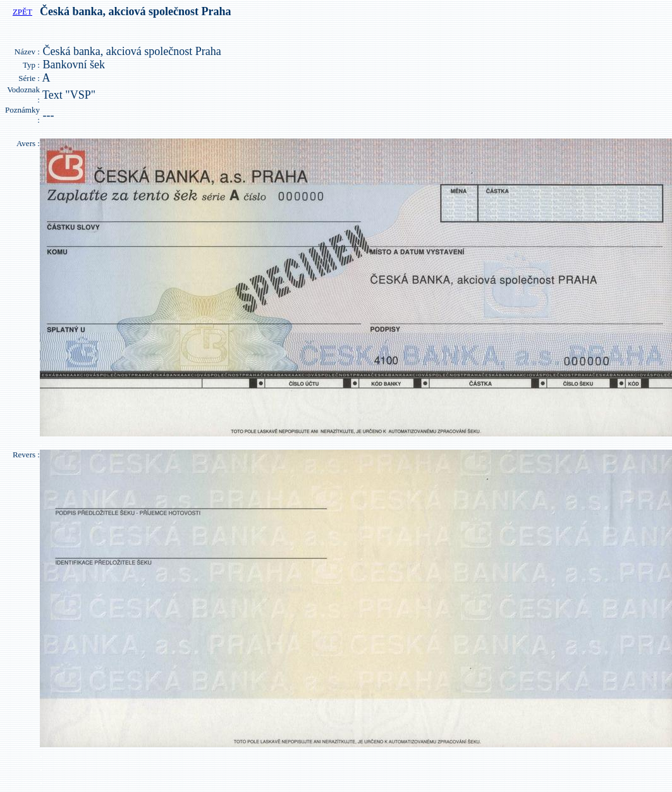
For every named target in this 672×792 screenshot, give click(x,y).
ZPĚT (22, 12)
